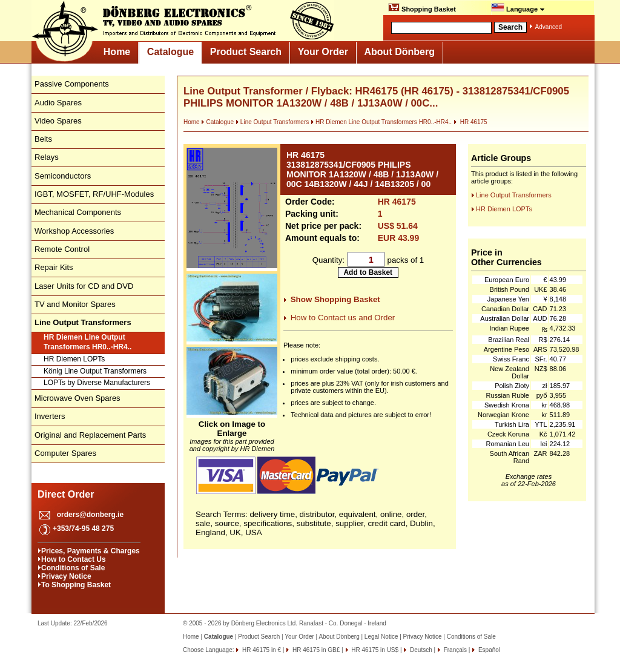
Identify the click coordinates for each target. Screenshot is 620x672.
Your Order (323, 52)
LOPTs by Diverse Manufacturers (97, 383)
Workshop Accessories (74, 231)
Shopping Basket (422, 8)
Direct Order (66, 494)
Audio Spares (58, 103)
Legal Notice (381, 637)
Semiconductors (63, 176)
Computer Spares (65, 453)
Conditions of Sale (73, 568)
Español (488, 650)
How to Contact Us (74, 559)
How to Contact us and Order (343, 318)
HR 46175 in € (261, 650)
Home (117, 52)
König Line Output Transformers (95, 371)
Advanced (549, 27)
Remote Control (62, 249)
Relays (47, 157)
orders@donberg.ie (90, 515)
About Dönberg (400, 52)
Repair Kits (54, 267)
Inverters (50, 416)
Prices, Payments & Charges (91, 551)
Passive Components (72, 84)
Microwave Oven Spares (77, 398)
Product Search (246, 52)
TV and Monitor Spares (75, 304)
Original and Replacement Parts (90, 435)
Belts (43, 139)
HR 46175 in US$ (374, 650)
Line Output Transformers (272, 122)
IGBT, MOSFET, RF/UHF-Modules (94, 194)
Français (454, 650)
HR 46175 (470, 122)
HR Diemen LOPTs (74, 359)
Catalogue (170, 52)
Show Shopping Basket (335, 299)
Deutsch (420, 650)
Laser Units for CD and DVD (84, 286)
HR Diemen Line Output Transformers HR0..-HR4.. (87, 342)
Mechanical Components (78, 212)
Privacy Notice (66, 576)
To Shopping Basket (76, 585)
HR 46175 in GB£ (315, 650)
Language (518, 8)
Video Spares (58, 121)
